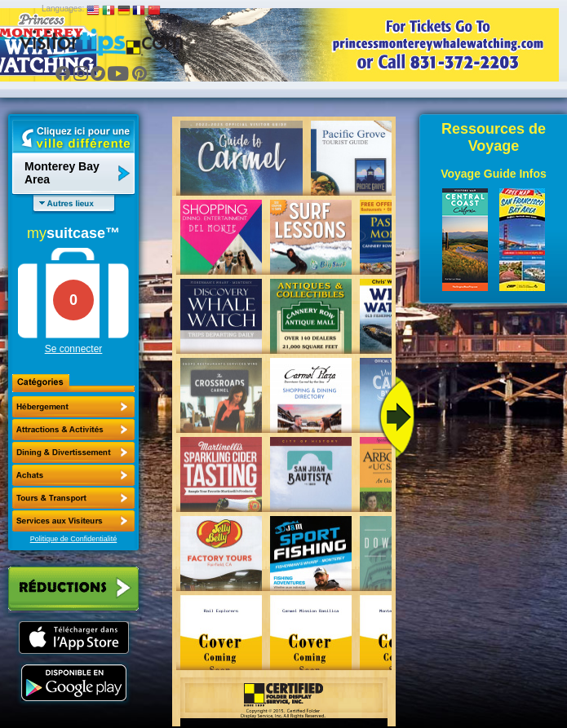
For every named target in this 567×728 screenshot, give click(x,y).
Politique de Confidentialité (74, 539)
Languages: (63, 9)
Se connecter (74, 349)
